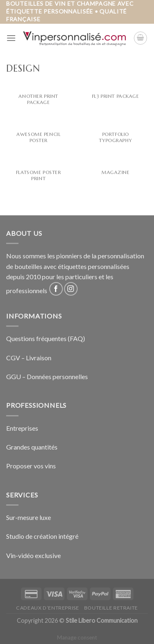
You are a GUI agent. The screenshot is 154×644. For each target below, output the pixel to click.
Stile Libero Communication (102, 620)
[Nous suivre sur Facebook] (56, 289)
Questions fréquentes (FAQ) (46, 338)
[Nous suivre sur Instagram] (71, 289)
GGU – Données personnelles (47, 376)
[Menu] (11, 38)
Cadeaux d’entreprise (47, 608)
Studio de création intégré (42, 536)
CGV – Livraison (29, 358)
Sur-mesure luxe (29, 517)
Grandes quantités (32, 447)
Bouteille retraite (111, 608)
